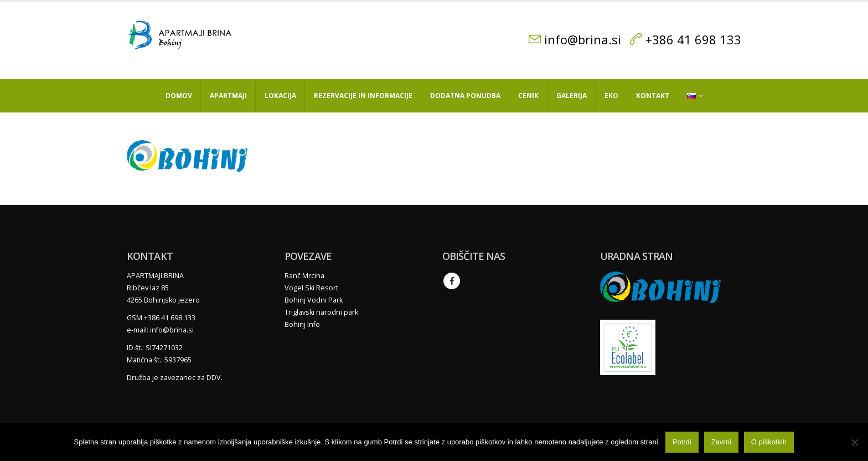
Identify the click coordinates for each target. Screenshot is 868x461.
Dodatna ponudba (465, 96)
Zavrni (721, 442)
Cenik (528, 96)
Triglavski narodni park (321, 312)
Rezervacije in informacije (363, 96)
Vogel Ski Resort (311, 288)
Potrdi (682, 442)
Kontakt (653, 96)
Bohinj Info (302, 324)
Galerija (572, 96)
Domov (179, 96)
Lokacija (280, 96)
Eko (611, 96)
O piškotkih (769, 442)
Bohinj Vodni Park (314, 300)
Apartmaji (228, 96)
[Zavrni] (854, 442)
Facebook (452, 281)
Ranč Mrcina (304, 276)
